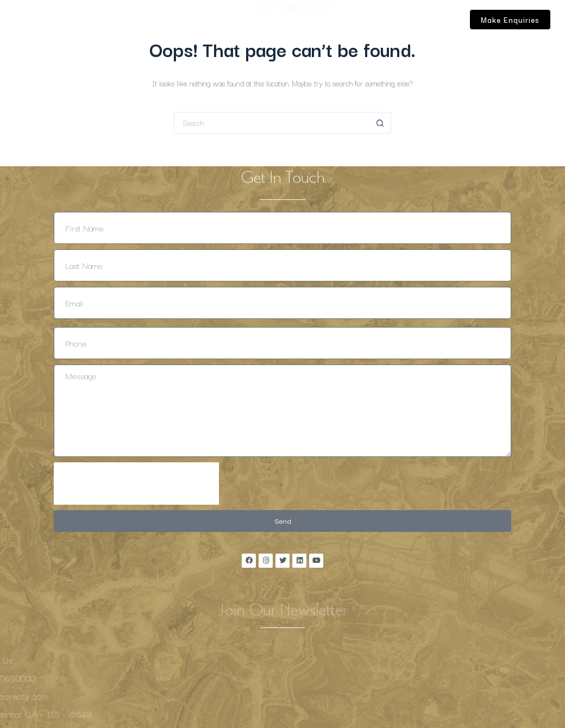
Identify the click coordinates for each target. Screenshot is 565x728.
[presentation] (136, 484)
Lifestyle (120, 18)
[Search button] (380, 123)
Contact (52, 43)
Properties (162, 18)
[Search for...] (272, 123)
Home (48, 18)
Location (81, 18)
